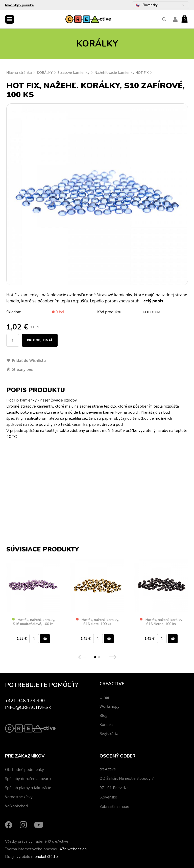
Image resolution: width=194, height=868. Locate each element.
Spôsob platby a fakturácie (28, 788)
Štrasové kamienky (74, 72)
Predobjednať (40, 340)
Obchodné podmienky (25, 769)
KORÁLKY (45, 72)
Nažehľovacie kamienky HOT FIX (122, 72)
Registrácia (109, 733)
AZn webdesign (73, 849)
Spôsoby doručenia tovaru (28, 778)
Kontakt (106, 724)
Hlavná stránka (19, 72)
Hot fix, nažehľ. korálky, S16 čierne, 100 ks (161, 622)
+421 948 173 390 (25, 701)
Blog (103, 715)
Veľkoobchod (16, 806)
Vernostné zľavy (19, 797)
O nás (105, 697)
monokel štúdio (45, 857)
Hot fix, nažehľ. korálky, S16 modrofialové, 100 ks (33, 622)
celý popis (153, 301)
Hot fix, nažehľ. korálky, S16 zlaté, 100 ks (97, 622)
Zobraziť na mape (114, 807)
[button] (95, 657)
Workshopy (110, 706)
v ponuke (19, 5)
